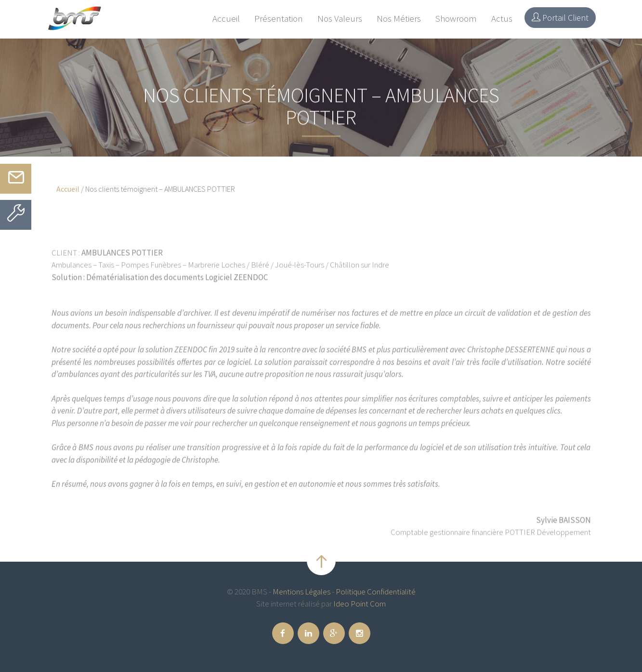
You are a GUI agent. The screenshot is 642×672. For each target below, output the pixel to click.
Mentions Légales (301, 592)
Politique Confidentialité (376, 592)
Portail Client (560, 18)
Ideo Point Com (360, 604)
